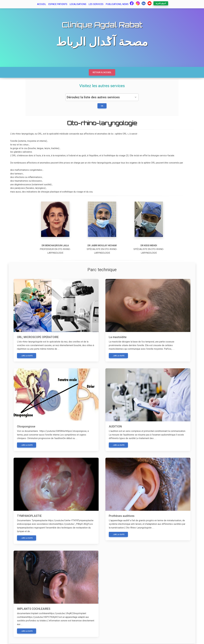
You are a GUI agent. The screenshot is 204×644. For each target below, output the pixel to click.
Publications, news (117, 4)
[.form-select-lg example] (102, 97)
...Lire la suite (27, 356)
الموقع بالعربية (161, 3)
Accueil (42, 4)
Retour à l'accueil (102, 72)
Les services (96, 4)
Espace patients (58, 4)
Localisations (78, 4)
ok (102, 106)
